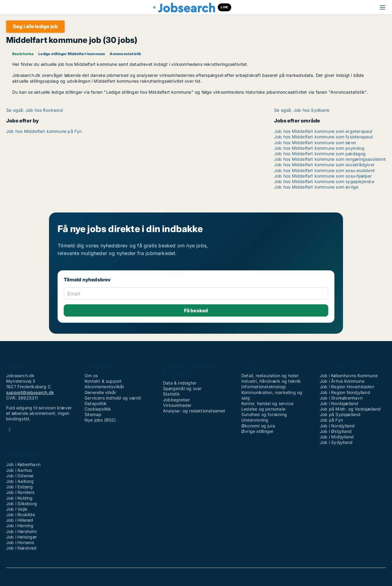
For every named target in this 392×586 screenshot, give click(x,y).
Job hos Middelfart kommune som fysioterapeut (324, 137)
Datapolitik (96, 403)
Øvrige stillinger (257, 431)
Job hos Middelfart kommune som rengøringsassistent (330, 159)
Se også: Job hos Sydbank (302, 110)
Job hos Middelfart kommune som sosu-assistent (324, 170)
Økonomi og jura (258, 426)
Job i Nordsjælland (339, 403)
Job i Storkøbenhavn (341, 398)
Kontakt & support (103, 381)
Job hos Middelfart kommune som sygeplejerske (324, 181)
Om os (91, 376)
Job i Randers (20, 492)
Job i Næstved (21, 548)
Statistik (171, 394)
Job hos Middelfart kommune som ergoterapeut (323, 131)
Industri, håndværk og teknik (271, 381)
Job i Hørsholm (21, 531)
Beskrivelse (23, 54)
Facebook (9, 430)
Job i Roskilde (21, 515)
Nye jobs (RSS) (100, 420)
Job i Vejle (17, 509)
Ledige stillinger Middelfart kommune (72, 54)
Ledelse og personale (263, 409)
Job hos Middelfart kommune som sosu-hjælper (323, 176)
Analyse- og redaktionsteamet (194, 411)
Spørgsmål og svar (182, 388)
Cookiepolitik (98, 409)
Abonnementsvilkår (104, 387)
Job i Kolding (19, 498)
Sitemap (93, 414)
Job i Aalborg (20, 481)
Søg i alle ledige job (35, 26)
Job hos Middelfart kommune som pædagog (320, 154)
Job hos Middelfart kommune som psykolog (319, 148)
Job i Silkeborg (22, 503)
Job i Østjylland (336, 431)
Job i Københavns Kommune (349, 376)
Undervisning (255, 420)
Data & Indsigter (180, 383)
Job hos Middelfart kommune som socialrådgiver (324, 165)
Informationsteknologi (264, 387)
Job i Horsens (20, 542)
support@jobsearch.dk (30, 392)
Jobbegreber (176, 400)
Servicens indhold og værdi (113, 398)
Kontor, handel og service (267, 403)
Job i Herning (20, 526)
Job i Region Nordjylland (345, 392)
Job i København (23, 464)
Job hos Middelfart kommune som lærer (315, 143)
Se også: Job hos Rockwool (34, 110)
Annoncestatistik (125, 54)
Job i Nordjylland (337, 426)
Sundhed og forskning (264, 414)
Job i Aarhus (19, 470)
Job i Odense (20, 476)
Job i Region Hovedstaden (347, 387)
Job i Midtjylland (337, 437)
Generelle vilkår (100, 392)
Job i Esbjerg (20, 487)
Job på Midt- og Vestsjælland (350, 409)
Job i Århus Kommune (342, 381)
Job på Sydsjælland (340, 414)
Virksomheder (177, 405)
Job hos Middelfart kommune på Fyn (44, 131)
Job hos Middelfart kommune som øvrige (316, 187)
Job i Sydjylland (336, 442)
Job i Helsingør (21, 537)
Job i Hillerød (20, 520)
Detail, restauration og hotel (270, 376)
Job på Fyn (331, 420)
